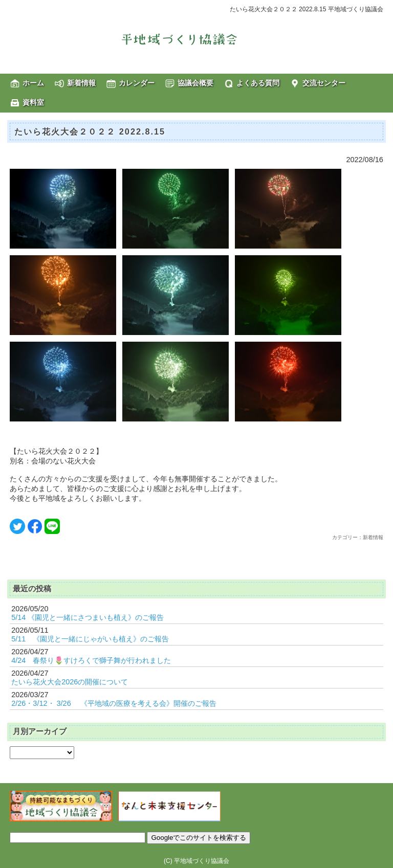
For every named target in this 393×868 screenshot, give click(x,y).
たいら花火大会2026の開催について (70, 682)
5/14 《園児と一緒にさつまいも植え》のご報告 (88, 617)
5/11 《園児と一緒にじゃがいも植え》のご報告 (90, 639)
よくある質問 (258, 83)
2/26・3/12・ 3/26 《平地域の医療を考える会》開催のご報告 (114, 703)
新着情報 (81, 83)
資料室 (33, 102)
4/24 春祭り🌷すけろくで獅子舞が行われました (91, 660)
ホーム (33, 83)
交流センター (324, 83)
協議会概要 (195, 83)
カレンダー (137, 83)
